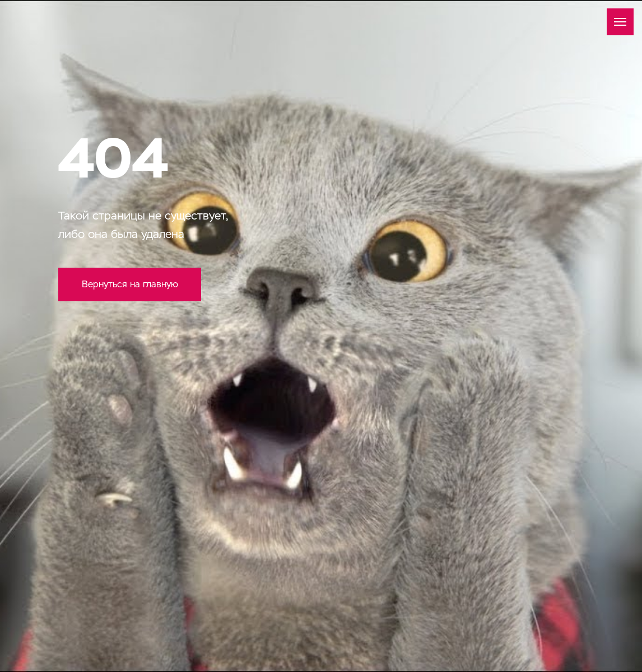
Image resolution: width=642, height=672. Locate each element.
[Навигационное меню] (620, 22)
